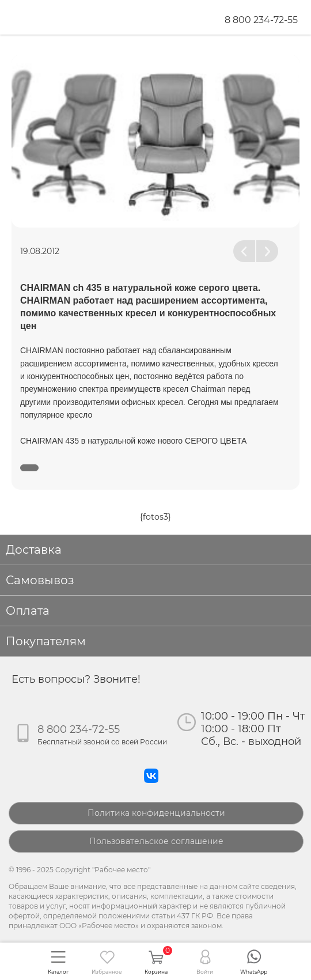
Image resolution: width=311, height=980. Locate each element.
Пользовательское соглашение (156, 841)
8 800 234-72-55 (261, 20)
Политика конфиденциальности (156, 813)
